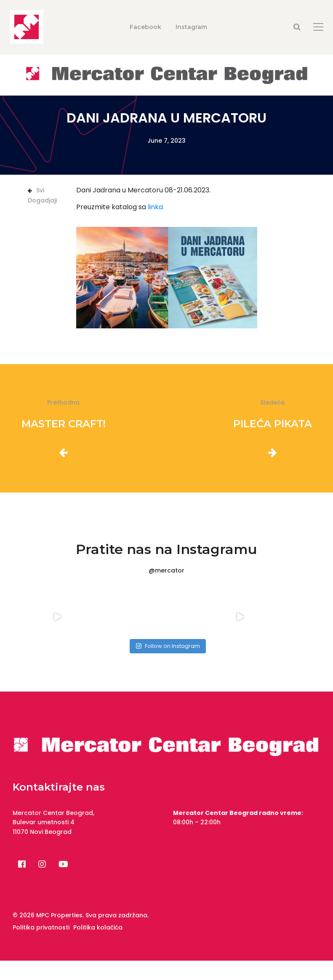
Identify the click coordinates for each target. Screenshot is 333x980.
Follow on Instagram (168, 646)
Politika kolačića (98, 927)
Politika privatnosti (41, 927)
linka (155, 207)
